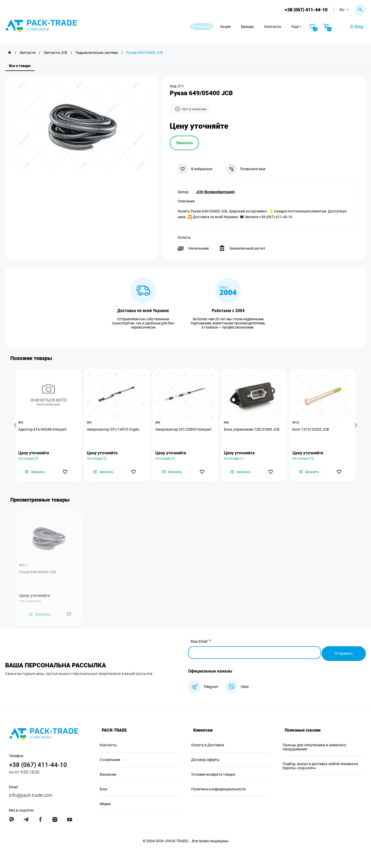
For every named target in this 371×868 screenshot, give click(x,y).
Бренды (257, 27)
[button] (16, 425)
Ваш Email (199, 643)
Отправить (343, 653)
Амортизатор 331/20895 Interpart (184, 430)
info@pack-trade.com (31, 794)
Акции (235, 27)
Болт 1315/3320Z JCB (312, 430)
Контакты (283, 27)
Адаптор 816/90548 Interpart (43, 430)
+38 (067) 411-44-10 (305, 10)
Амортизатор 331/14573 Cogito (114, 430)
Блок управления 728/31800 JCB (253, 430)
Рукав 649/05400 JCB (38, 573)
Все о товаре (20, 66)
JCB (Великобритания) (216, 191)
